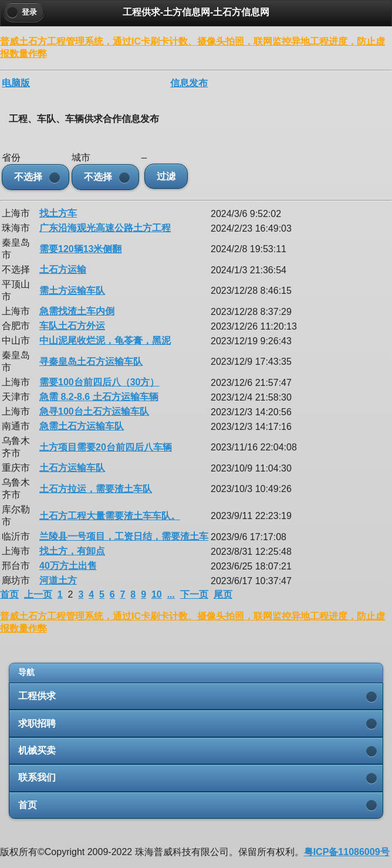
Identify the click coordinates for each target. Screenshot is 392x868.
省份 (11, 157)
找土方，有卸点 (72, 551)
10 (157, 594)
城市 (81, 157)
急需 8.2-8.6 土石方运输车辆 (99, 397)
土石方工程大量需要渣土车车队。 (110, 516)
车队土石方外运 (72, 326)
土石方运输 (63, 269)
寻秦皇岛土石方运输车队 (91, 362)
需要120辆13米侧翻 (81, 249)
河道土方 (58, 580)
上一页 (38, 594)
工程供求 (37, 696)
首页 (9, 594)
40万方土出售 (68, 566)
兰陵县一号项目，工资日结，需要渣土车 (124, 536)
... (171, 594)
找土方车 (58, 213)
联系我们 (37, 777)
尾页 (223, 594)
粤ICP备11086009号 (347, 852)
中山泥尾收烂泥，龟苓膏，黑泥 (105, 340)
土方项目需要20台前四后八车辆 (106, 447)
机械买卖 (37, 750)
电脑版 (16, 83)
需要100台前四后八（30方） (99, 382)
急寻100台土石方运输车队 (94, 411)
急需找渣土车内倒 (77, 311)
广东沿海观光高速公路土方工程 (105, 228)
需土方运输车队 (72, 291)
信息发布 (189, 83)
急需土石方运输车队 (82, 426)
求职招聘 (37, 723)
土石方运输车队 (72, 468)
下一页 (194, 594)
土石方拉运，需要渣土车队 (96, 489)
